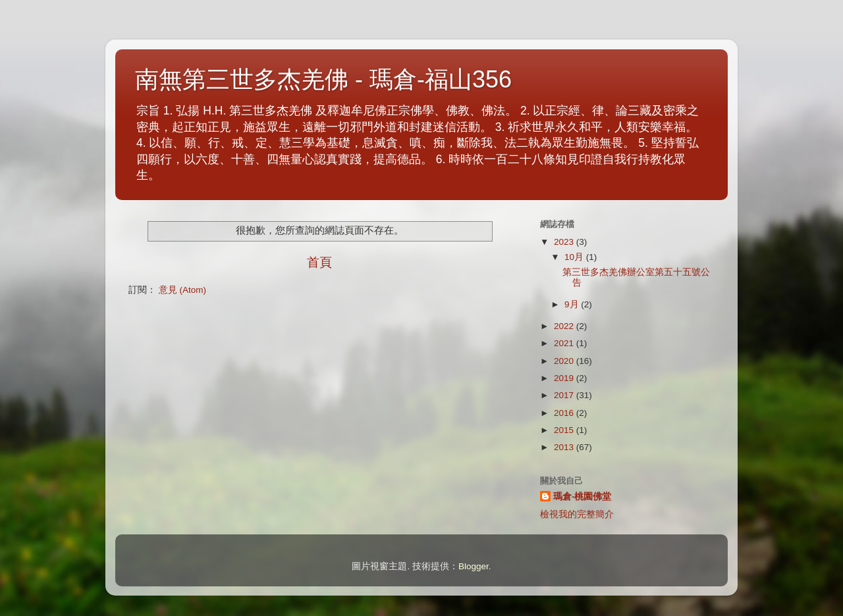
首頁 (319, 262)
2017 (565, 395)
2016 (565, 413)
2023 (565, 242)
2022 (565, 326)
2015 (565, 430)
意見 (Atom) (182, 290)
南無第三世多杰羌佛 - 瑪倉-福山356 (323, 79)
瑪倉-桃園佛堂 (583, 497)
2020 (565, 361)
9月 (573, 304)
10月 (575, 257)
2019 (565, 378)
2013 (565, 447)
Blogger (474, 566)
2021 (565, 343)
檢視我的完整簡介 (577, 514)
